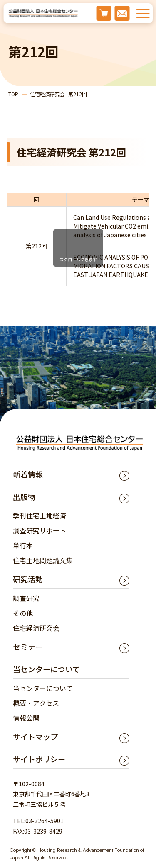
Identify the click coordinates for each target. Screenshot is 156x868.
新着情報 (28, 474)
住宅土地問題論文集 (43, 560)
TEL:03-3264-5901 (38, 821)
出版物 (24, 497)
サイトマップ (35, 737)
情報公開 (26, 718)
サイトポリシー (39, 759)
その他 (23, 613)
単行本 (23, 545)
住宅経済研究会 (36, 628)
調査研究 (26, 598)
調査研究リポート (40, 530)
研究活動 (28, 579)
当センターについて (43, 688)
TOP (13, 94)
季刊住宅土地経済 (40, 515)
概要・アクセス (36, 703)
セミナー (28, 647)
